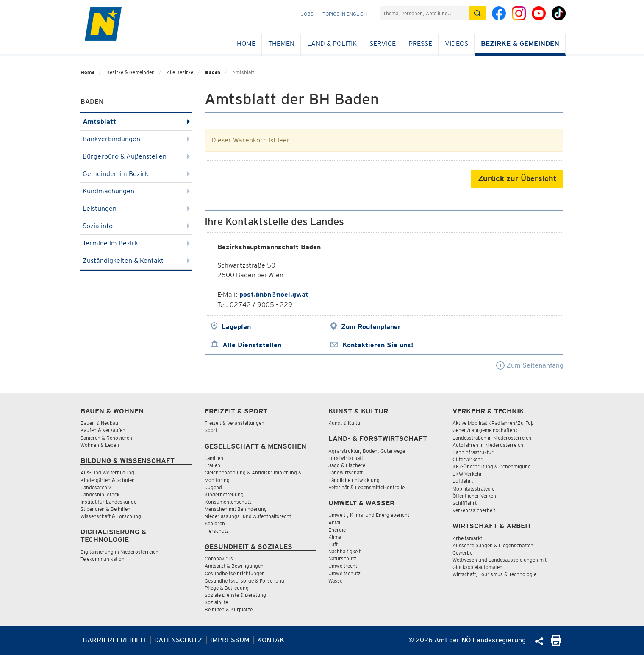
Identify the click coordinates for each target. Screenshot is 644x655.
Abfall (335, 523)
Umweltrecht (343, 566)
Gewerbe (462, 553)
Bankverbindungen (136, 139)
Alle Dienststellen (252, 345)
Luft (333, 544)
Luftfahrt (463, 481)
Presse (420, 43)
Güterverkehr (468, 459)
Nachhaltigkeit (344, 551)
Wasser (336, 581)
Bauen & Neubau (99, 423)
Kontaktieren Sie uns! (378, 345)
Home (246, 43)
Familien (214, 458)
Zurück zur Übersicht (517, 178)
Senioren (215, 523)
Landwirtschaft (346, 472)
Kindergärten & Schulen (108, 480)
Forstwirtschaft (346, 458)
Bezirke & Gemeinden (520, 43)
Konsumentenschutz (228, 502)
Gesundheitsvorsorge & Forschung (244, 581)
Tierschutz (217, 531)
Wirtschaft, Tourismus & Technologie (494, 574)
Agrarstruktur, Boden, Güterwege (367, 451)
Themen (281, 43)
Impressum (230, 640)
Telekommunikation (103, 559)
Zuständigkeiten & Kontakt (136, 261)
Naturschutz (342, 559)
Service (383, 43)
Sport (211, 430)
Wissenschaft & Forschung (111, 516)
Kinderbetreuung (224, 495)
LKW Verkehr (467, 474)
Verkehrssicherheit (474, 510)
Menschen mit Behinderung (236, 509)
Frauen (212, 465)
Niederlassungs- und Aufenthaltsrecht (248, 516)
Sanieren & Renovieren (106, 438)
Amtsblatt (136, 121)
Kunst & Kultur (345, 423)
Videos (457, 43)
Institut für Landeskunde (108, 502)
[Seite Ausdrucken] (556, 643)
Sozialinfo (136, 226)
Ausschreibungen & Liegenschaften (493, 545)
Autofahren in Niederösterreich (488, 445)
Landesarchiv (96, 487)
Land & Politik (332, 43)
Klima (335, 537)
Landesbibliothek (100, 495)
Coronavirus (219, 559)
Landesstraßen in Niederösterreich (492, 438)
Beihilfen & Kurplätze (229, 609)
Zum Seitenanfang (530, 365)
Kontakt (273, 640)
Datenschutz (178, 640)
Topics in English (345, 14)
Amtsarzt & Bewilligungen (234, 566)
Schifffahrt (465, 503)
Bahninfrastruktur (473, 452)
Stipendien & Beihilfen (105, 509)
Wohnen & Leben (100, 445)
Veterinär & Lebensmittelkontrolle (366, 487)
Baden (213, 72)
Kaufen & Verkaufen (103, 430)
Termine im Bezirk (136, 243)
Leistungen (136, 208)
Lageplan (236, 327)
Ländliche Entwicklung (354, 480)
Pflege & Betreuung (227, 588)
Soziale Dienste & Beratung (235, 595)
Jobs (307, 14)
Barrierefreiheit (115, 640)
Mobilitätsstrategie (473, 489)
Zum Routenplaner (371, 327)
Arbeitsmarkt (467, 538)
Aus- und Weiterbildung (107, 472)
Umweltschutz (344, 573)
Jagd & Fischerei (347, 465)
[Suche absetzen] (477, 13)
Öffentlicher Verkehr (475, 496)
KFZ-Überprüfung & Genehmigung (492, 467)
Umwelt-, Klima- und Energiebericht (369, 515)
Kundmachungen (136, 191)
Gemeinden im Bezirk (136, 174)
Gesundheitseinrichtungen (235, 573)
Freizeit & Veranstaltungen (235, 423)
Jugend (213, 487)
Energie (337, 530)
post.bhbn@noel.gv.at (274, 294)
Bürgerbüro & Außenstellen (136, 156)
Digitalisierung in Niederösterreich (119, 552)
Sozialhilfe (216, 602)
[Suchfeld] (424, 13)
